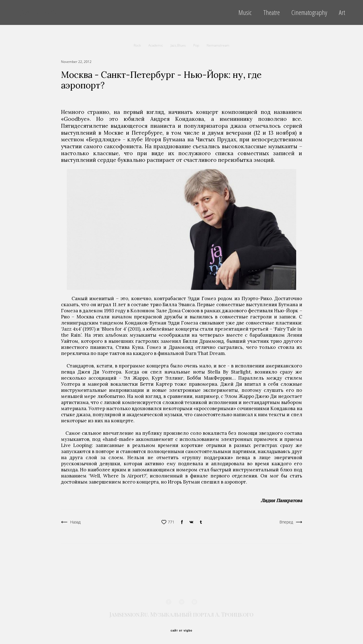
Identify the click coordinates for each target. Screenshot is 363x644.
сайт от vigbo (181, 631)
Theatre (271, 12)
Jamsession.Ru (38, 12)
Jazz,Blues (179, 45)
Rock (138, 45)
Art (342, 12)
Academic (156, 45)
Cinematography (309, 12)
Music (245, 12)
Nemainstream (218, 45)
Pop (197, 45)
